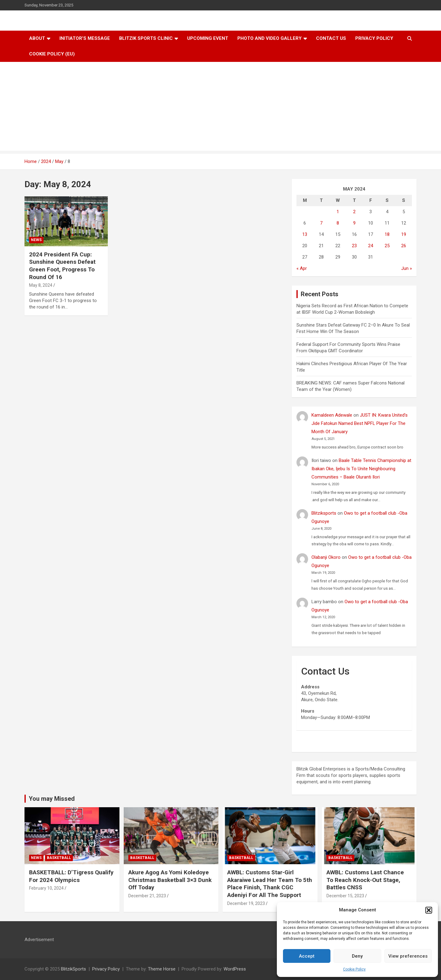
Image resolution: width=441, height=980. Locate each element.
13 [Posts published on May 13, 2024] (305, 234)
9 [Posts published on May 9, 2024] (354, 223)
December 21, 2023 (147, 896)
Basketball (59, 858)
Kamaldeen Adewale (332, 415)
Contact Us (331, 38)
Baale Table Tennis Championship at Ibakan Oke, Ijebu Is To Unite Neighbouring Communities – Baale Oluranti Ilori (361, 469)
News (36, 240)
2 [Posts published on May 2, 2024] (354, 212)
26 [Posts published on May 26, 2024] (404, 246)
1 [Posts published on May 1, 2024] (338, 212)
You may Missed (52, 799)
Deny (357, 956)
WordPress (235, 969)
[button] (429, 910)
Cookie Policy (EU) (52, 54)
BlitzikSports (73, 969)
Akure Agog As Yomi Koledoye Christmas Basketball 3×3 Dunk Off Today (170, 880)
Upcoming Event (208, 38)
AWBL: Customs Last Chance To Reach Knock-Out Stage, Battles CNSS (365, 880)
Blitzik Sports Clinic (146, 38)
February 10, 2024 (46, 888)
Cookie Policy (354, 969)
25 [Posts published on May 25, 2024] (387, 246)
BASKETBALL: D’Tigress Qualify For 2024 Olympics (71, 876)
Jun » (407, 268)
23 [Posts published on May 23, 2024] (354, 246)
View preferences (408, 956)
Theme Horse (162, 969)
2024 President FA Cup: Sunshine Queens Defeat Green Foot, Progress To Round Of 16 (62, 266)
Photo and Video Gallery (269, 38)
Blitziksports (324, 513)
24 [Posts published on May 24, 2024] (371, 246)
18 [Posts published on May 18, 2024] (387, 234)
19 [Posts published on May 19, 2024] (404, 234)
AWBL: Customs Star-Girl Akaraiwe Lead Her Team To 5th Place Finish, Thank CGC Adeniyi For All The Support (270, 884)
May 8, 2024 (41, 285)
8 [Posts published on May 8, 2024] (338, 223)
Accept (307, 956)
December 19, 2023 (246, 903)
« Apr (302, 268)
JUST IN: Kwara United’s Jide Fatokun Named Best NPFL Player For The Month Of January (360, 423)
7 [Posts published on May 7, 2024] (321, 223)
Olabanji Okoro (326, 557)
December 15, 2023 (345, 896)
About (37, 38)
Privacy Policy (374, 38)
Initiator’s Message (85, 38)
